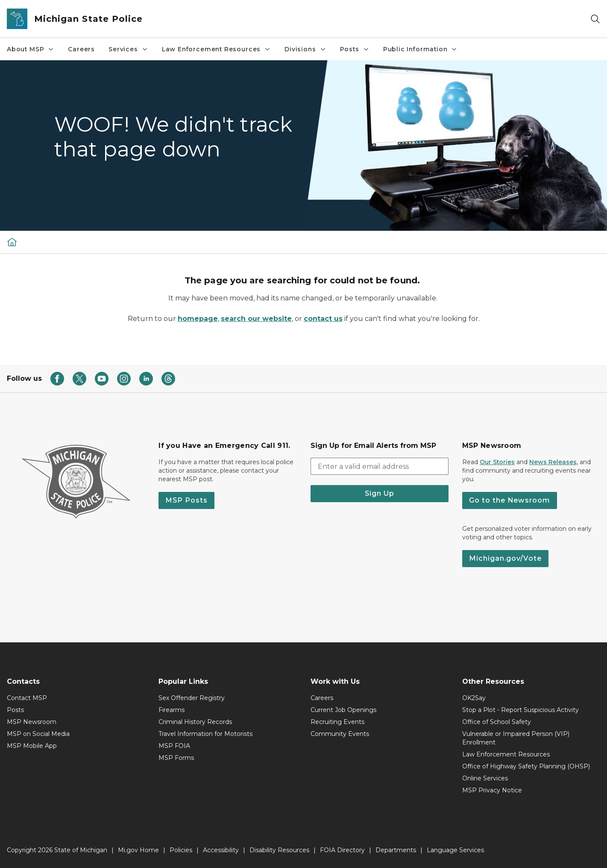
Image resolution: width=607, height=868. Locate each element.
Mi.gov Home (138, 850)
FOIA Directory (342, 850)
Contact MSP (27, 698)
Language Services (455, 850)
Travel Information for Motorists (205, 734)
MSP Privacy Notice (492, 790)
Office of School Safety (497, 722)
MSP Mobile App (32, 746)
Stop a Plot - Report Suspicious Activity (520, 710)
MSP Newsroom (32, 722)
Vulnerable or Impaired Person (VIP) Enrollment (516, 738)
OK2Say (474, 698)
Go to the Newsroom (510, 500)
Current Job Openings (343, 710)
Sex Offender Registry (192, 698)
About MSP (31, 49)
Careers (81, 49)
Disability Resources (279, 850)
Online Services (485, 778)
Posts (355, 49)
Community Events (340, 734)
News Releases (553, 462)
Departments (396, 850)
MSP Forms (176, 758)
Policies (181, 850)
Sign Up (380, 493)
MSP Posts (186, 500)
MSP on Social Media (38, 734)
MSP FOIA (174, 746)
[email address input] (380, 466)
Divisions (305, 49)
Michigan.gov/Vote (505, 558)
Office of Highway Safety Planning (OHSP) (526, 766)
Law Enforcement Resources (217, 49)
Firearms (172, 710)
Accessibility (221, 850)
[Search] (595, 19)
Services (128, 49)
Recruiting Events (337, 722)
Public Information (421, 49)
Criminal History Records (195, 722)
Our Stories (497, 462)
